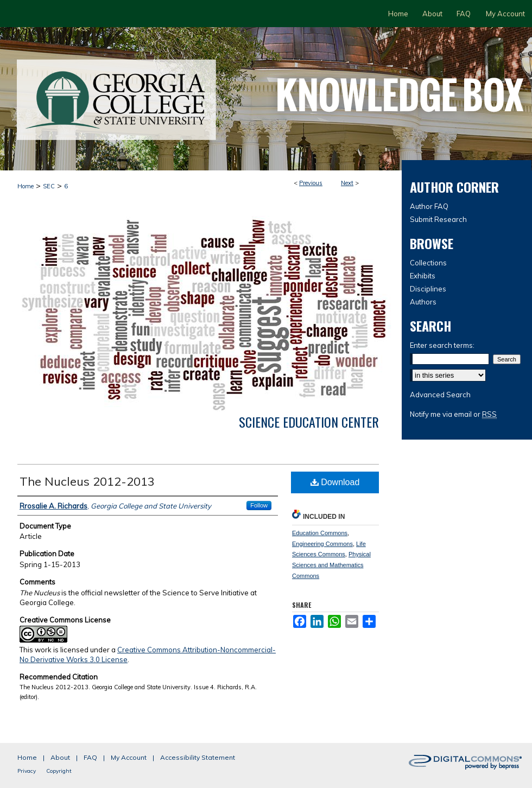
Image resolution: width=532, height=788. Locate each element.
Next (347, 183)
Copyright (59, 771)
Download (335, 482)
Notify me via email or (453, 414)
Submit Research (438, 219)
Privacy (27, 771)
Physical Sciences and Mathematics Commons (331, 565)
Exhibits (423, 276)
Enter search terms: (442, 345)
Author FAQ (429, 206)
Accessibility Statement (198, 757)
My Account (129, 757)
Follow (259, 505)
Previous (311, 183)
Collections (428, 263)
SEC (49, 186)
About (60, 757)
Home (26, 186)
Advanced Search (440, 395)
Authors (423, 302)
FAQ (90, 757)
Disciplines (428, 289)
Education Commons (320, 533)
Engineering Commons (322, 544)
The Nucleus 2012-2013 (87, 481)
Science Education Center (309, 422)
